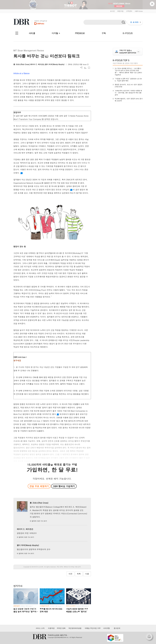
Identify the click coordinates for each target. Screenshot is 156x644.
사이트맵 (106, 628)
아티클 (32, 33)
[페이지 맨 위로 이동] (150, 637)
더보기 (81, 68)
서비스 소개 (40, 628)
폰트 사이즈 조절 (85, 68)
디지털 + (56, 33)
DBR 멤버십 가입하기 (64, 486)
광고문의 (117, 628)
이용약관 (51, 628)
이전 (70, 574)
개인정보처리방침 (75, 628)
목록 (79, 574)
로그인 (112, 11)
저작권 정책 (61, 628)
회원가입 (120, 11)
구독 (104, 33)
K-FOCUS (128, 33)
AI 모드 (136, 22)
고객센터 (129, 11)
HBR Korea (139, 11)
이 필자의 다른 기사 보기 (38, 521)
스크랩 (89, 68)
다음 (87, 574)
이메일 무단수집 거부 (93, 628)
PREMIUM (80, 33)
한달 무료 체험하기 (39, 486)
